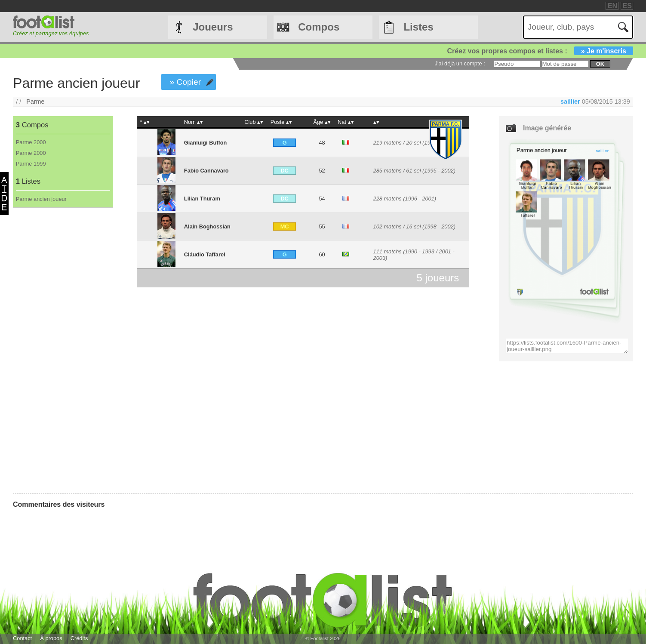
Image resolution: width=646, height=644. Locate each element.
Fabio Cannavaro (206, 171)
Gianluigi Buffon (206, 143)
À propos (51, 638)
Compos (319, 27)
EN (612, 6)
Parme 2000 (31, 142)
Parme (35, 102)
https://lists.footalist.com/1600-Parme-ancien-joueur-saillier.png (567, 346)
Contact (22, 638)
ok (600, 64)
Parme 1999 (31, 164)
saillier (570, 102)
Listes (418, 27)
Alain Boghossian (207, 226)
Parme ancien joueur (41, 199)
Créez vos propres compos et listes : (540, 51)
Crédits (79, 638)
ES (627, 6)
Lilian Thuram (202, 199)
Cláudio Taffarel (205, 254)
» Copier (186, 82)
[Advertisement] (63, 351)
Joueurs (213, 27)
